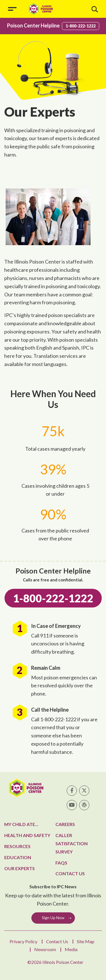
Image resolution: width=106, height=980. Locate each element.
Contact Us (70, 873)
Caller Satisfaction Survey (72, 843)
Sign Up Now (53, 918)
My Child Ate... (21, 824)
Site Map (86, 941)
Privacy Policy (23, 941)
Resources (17, 846)
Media (71, 949)
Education (18, 857)
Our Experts (20, 868)
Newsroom (45, 949)
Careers (65, 824)
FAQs (61, 863)
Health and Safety (27, 835)
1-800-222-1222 (81, 26)
